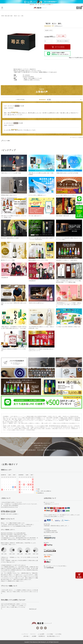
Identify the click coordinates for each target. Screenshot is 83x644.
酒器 (11, 16)
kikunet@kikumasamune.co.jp (9, 507)
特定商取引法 (42, 636)
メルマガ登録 (50, 634)
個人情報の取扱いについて (53, 636)
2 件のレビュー (58, 26)
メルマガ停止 (58, 634)
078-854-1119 (8, 512)
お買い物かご (26, 636)
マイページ (33, 634)
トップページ (25, 634)
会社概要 (34, 636)
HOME (3, 16)
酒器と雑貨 (7, 16)
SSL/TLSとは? (33, 609)
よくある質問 (41, 634)
